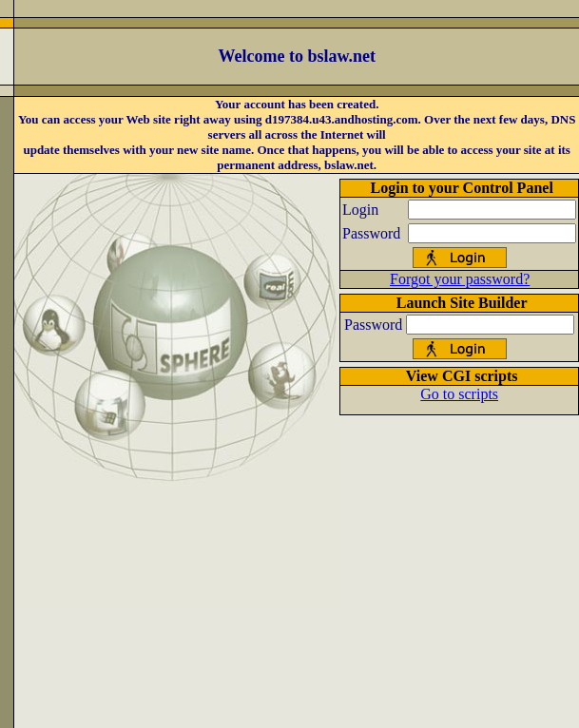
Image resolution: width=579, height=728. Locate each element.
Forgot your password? (460, 279)
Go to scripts (459, 394)
